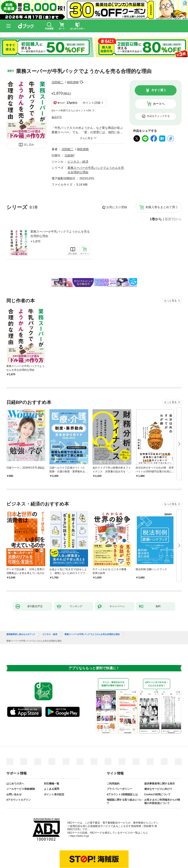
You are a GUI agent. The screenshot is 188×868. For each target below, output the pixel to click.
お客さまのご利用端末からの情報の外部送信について (162, 801)
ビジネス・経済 (78, 162)
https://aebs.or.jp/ (79, 836)
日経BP (69, 155)
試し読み (29, 145)
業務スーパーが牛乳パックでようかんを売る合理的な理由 (60, 234)
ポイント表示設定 (54, 794)
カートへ (159, 104)
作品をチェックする (158, 116)
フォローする (82, 82)
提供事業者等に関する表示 (160, 784)
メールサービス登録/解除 (21, 789)
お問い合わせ (14, 794)
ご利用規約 (113, 784)
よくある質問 (52, 789)
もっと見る (170, 301)
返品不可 (57, 117)
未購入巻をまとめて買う (162, 207)
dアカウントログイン (19, 800)
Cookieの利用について (157, 794)
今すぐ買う (159, 90)
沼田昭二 (58, 82)
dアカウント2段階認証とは (122, 794)
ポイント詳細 (91, 103)
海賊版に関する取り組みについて (125, 801)
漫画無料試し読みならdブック (21, 634)
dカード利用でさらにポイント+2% (71, 111)
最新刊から (173, 219)
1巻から (156, 219)
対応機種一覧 (52, 784)
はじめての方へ (15, 784)
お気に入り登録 (117, 207)
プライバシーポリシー (119, 789)
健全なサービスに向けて (158, 789)
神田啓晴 (73, 82)
